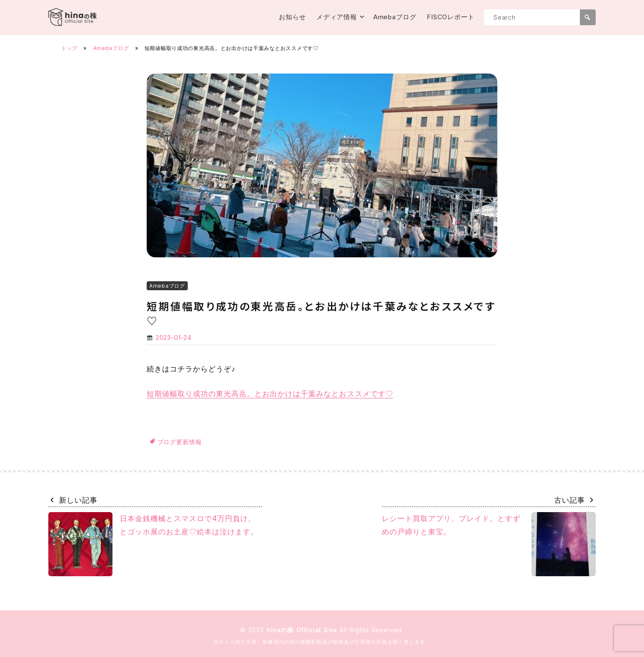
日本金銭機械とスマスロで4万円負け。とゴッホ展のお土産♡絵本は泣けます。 (153, 544)
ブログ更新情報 (180, 442)
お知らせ (292, 17)
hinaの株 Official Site (303, 630)
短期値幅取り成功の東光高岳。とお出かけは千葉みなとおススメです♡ (270, 394)
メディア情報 (337, 17)
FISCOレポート (451, 17)
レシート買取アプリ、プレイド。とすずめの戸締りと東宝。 (489, 544)
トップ (69, 48)
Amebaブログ (395, 17)
